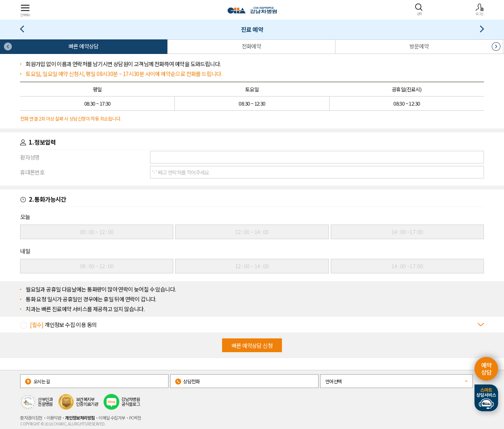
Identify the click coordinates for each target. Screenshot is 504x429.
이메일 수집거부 (112, 418)
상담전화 (187, 381)
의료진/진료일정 (25, 31)
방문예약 (419, 46)
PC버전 (135, 418)
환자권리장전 (31, 418)
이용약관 (54, 418)
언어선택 (334, 381)
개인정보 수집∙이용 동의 (63, 325)
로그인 (480, 9)
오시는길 (37, 381)
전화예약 (252, 46)
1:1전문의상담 (479, 31)
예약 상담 (486, 369)
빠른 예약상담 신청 (252, 345)
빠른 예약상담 (84, 46)
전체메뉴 (25, 10)
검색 (419, 9)
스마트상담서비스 (486, 398)
